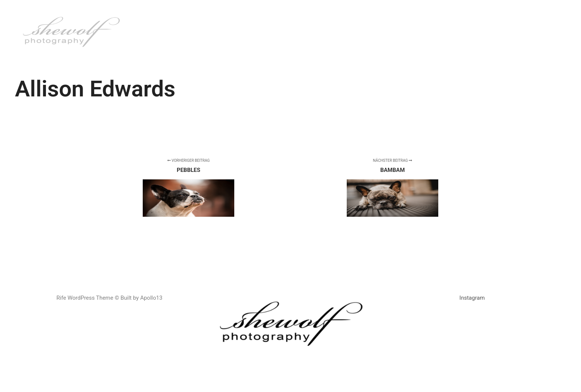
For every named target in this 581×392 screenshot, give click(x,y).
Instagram (472, 298)
